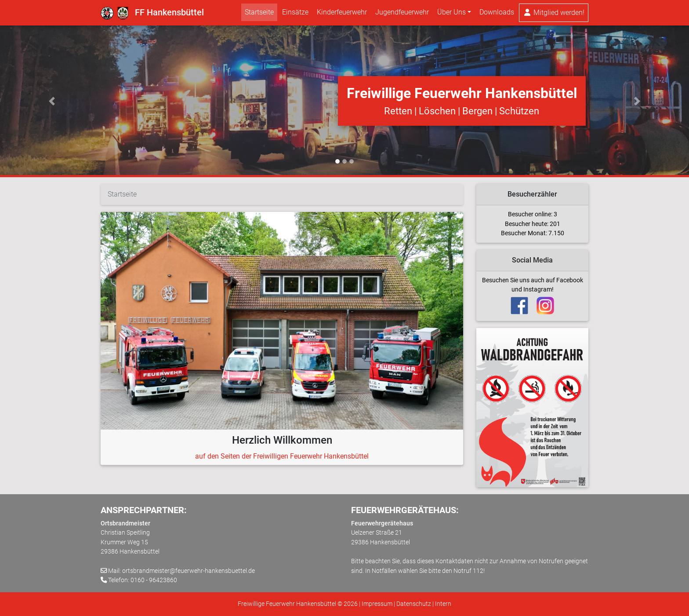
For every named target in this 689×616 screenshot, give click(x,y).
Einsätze (295, 14)
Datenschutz (414, 604)
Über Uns (451, 14)
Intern (443, 604)
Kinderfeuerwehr (342, 14)
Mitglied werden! (554, 14)
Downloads (497, 14)
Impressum (377, 604)
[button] (52, 101)
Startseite (259, 14)
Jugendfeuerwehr (402, 14)
